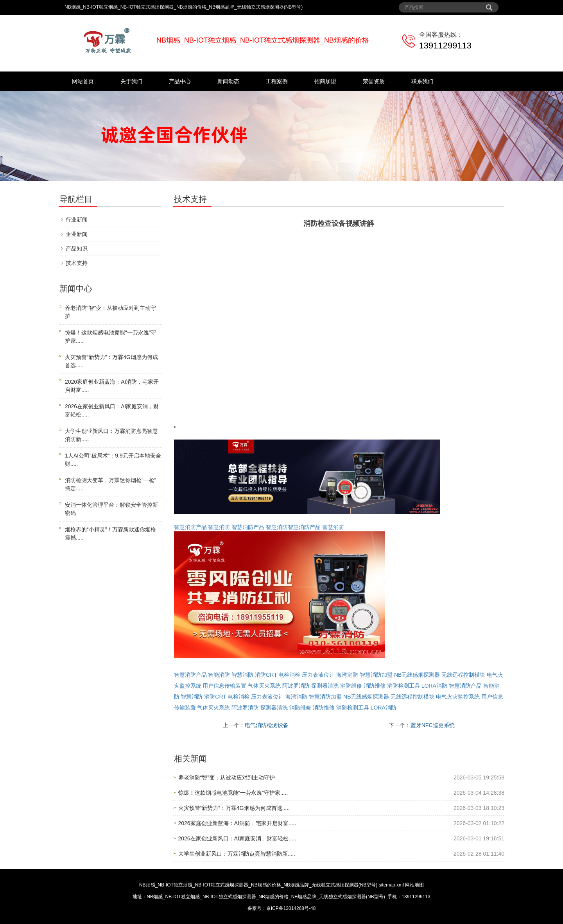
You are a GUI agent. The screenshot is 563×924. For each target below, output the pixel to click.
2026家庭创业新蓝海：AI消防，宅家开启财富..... (237, 823)
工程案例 (277, 81)
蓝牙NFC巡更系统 (433, 725)
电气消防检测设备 (267, 725)
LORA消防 (434, 686)
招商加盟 (325, 81)
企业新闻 (77, 234)
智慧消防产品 (190, 527)
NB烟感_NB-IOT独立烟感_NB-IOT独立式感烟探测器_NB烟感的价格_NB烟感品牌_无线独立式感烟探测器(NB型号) (258, 885)
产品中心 (180, 81)
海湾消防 (347, 675)
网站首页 (83, 81)
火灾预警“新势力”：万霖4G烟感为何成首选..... (234, 808)
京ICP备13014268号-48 (291, 908)
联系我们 (422, 81)
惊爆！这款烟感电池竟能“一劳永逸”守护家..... (233, 793)
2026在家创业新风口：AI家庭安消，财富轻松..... (237, 838)
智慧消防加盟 (376, 675)
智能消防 (219, 675)
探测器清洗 (325, 686)
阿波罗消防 (296, 686)
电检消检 (289, 675)
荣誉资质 (374, 81)
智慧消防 (219, 527)
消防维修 (351, 686)
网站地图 (414, 885)
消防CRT (266, 675)
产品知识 (77, 248)
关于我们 (131, 81)
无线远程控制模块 (463, 675)
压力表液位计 (318, 675)
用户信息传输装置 (224, 686)
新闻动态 (228, 81)
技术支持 (77, 263)
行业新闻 (77, 220)
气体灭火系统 (264, 686)
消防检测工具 (403, 686)
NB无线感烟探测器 (417, 675)
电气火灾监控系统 (458, 697)
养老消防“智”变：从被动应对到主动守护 (227, 777)
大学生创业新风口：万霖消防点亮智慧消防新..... (237, 854)
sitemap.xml (391, 885)
